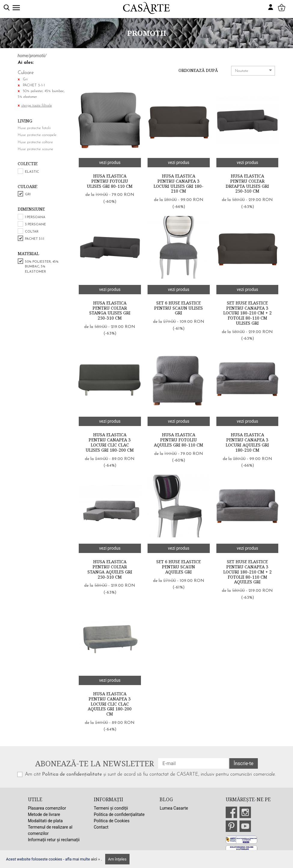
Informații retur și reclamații (54, 840)
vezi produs (110, 162)
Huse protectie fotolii (34, 128)
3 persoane (35, 225)
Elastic (32, 172)
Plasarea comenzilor (47, 808)
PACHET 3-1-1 (35, 239)
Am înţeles (117, 859)
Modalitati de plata (45, 821)
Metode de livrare (44, 814)
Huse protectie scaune (35, 149)
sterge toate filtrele (37, 105)
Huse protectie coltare (35, 142)
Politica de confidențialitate (72, 774)
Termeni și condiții (111, 808)
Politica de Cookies (112, 821)
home (23, 56)
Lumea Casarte (174, 808)
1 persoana (35, 217)
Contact (101, 827)
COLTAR (32, 232)
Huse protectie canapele (37, 135)
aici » (96, 859)
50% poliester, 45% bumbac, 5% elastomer (42, 267)
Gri (28, 195)
